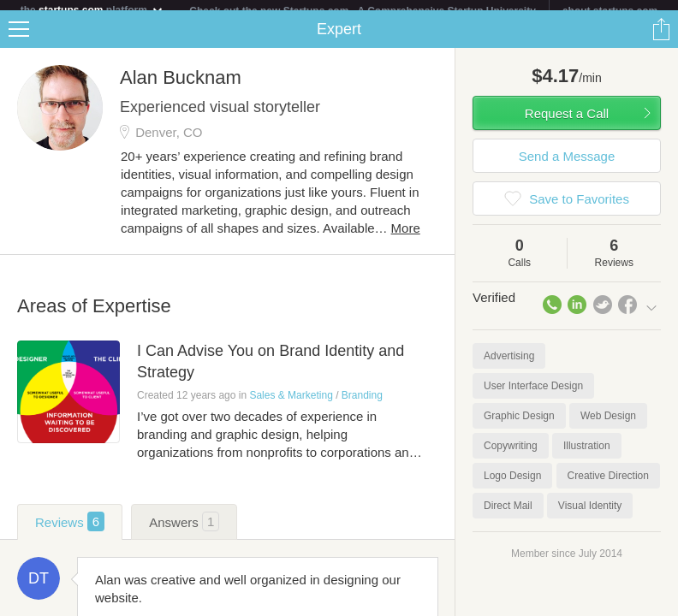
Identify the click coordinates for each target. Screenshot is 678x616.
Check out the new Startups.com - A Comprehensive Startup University (363, 11)
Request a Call (567, 124)
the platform (92, 10)
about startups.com (610, 11)
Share (661, 39)
